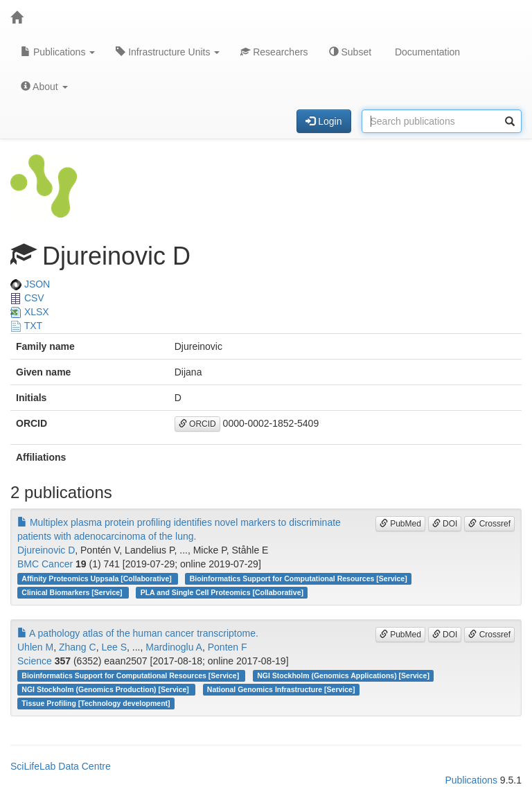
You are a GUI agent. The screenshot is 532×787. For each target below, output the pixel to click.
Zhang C (78, 647)
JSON (30, 284)
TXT (26, 326)
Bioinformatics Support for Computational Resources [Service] (299, 578)
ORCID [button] (197, 424)
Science (35, 661)
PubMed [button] (400, 524)
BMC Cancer (45, 564)
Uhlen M (35, 647)
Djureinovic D (46, 550)
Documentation (426, 52)
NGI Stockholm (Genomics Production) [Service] (106, 689)
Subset (350, 52)
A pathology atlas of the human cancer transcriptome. (138, 633)
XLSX (30, 312)
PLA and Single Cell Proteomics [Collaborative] (222, 592)
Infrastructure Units (168, 52)
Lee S (114, 647)
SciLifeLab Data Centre (61, 766)
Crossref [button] (489, 524)
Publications (58, 52)
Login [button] (323, 121)
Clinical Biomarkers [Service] (73, 592)
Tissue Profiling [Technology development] (96, 703)
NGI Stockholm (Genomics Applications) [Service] (343, 675)
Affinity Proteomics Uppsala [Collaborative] (97, 578)
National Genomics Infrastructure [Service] (281, 689)
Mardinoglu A (174, 647)
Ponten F (228, 647)
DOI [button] (445, 524)
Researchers (274, 52)
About (44, 87)
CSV (27, 298)
